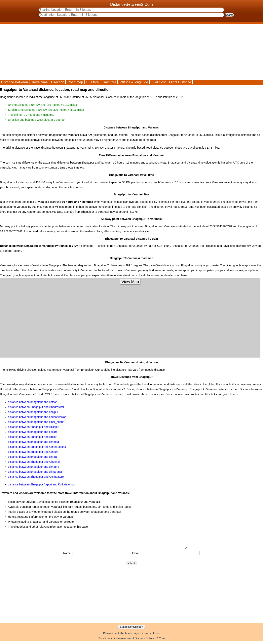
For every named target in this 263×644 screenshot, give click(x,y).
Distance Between (14, 82)
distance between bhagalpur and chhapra (34, 467)
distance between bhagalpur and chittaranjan (36, 472)
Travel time (39, 82)
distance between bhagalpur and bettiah (33, 402)
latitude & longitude (134, 82)
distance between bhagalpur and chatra (32, 457)
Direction (57, 82)
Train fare (109, 82)
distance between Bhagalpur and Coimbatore (36, 477)
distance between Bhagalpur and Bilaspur (34, 427)
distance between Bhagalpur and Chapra (33, 452)
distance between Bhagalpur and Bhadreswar (36, 407)
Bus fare (93, 82)
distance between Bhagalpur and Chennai (34, 462)
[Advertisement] (119, 52)
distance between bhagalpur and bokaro (33, 432)
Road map (75, 82)
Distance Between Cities (119, 641)
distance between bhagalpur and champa (33, 442)
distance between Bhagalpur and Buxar (32, 437)
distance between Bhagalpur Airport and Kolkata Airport (42, 484)
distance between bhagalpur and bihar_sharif (36, 422)
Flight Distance (180, 82)
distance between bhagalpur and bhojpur (33, 412)
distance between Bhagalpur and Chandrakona (37, 447)
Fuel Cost (159, 82)
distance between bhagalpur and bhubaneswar (37, 417)
